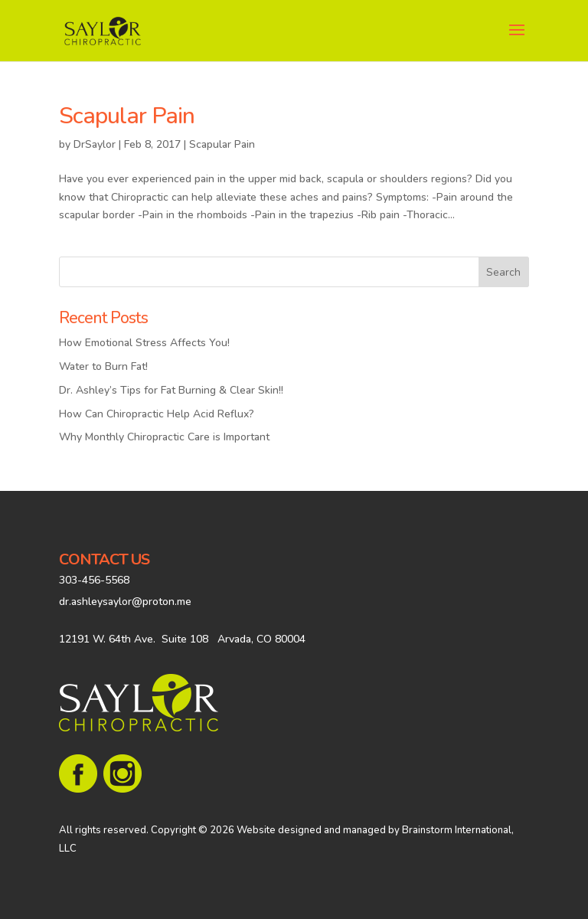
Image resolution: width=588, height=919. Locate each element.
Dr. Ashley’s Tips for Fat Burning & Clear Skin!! (171, 390)
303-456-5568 (94, 580)
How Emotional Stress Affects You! (144, 343)
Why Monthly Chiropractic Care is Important (164, 437)
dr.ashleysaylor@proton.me (125, 602)
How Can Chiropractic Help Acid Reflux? (157, 414)
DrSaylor (95, 144)
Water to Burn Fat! (103, 366)
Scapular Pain (127, 116)
